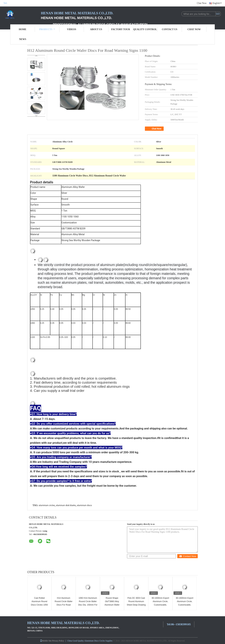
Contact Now (188, 556)
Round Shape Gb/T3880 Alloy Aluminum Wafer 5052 (112, 603)
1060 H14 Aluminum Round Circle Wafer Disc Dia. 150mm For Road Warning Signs (88, 603)
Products (47, 29)
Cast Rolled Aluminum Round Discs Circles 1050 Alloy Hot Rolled (39, 603)
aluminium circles (47, 505)
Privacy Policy (58, 641)
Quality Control (145, 29)
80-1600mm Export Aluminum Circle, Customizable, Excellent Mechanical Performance (160, 605)
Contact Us (170, 29)
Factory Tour (121, 29)
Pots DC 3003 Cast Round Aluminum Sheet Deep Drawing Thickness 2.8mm (136, 603)
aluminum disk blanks (66, 505)
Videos (72, 29)
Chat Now (202, 3)
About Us (96, 29)
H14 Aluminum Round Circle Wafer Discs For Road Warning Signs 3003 (64, 603)
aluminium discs (84, 505)
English (217, 3)
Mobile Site (46, 641)
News (23, 39)
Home (22, 29)
